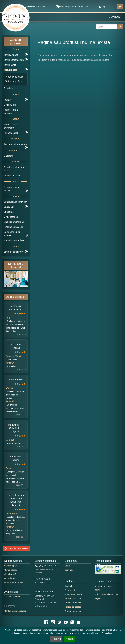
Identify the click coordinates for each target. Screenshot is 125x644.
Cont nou (69, 570)
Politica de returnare (14, 582)
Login (103, 6)
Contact (115, 17)
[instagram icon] (53, 622)
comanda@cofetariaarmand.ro (72, 6)
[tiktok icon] (79, 622)
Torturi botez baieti (14, 77)
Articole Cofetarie (12, 597)
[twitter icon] (72, 622)
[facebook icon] (46, 622)
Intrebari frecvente (103, 586)
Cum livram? (10, 574)
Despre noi (70, 590)
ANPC (98, 590)
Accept (70, 639)
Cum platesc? (11, 570)
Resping (56, 639)
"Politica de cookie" (78, 633)
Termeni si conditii (73, 603)
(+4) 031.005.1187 (46, 566)
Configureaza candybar (15, 202)
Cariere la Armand (73, 611)
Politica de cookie (73, 607)
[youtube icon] (66, 622)
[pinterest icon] (59, 622)
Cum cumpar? (11, 566)
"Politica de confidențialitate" (101, 633)
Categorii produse (16, 41)
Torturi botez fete (13, 81)
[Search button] (120, 27)
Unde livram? (10, 578)
